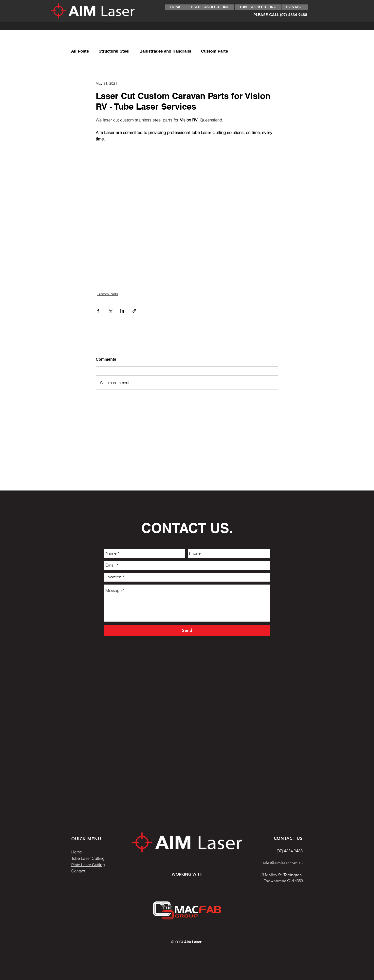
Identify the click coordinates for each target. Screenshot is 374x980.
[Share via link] (134, 311)
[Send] (187, 630)
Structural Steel (114, 51)
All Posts (80, 51)
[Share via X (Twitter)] (110, 311)
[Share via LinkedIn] (122, 311)
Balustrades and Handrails (165, 51)
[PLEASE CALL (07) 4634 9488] (280, 15)
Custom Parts (215, 51)
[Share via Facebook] (98, 311)
